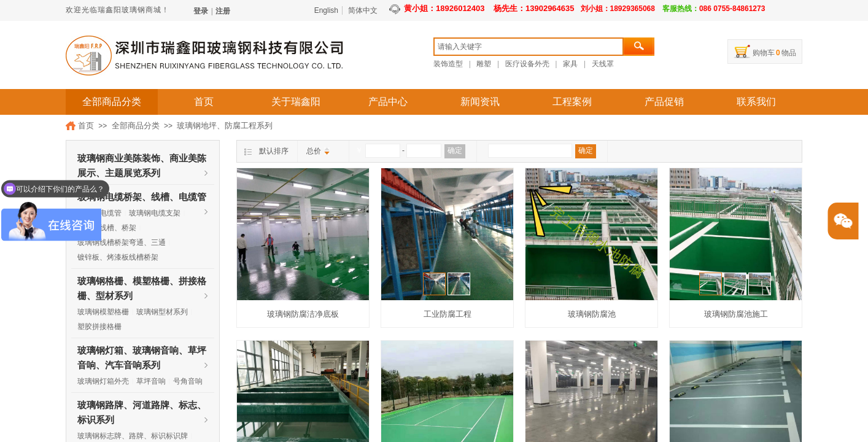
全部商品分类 (112, 102)
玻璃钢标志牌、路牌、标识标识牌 (133, 436)
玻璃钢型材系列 (162, 312)
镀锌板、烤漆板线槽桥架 (118, 257)
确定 (455, 150)
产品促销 (664, 102)
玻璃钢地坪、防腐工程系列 (225, 126)
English (326, 10)
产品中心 (388, 102)
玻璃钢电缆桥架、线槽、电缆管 (142, 197)
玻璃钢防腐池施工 (736, 314)
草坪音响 (151, 381)
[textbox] (529, 47)
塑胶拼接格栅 (99, 327)
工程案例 (572, 102)
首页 (204, 102)
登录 (201, 11)
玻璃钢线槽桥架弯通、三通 (122, 242)
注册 (223, 11)
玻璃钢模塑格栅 (103, 312)
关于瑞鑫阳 (296, 102)
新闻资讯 (480, 102)
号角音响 (188, 381)
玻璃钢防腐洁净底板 (303, 314)
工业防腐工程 (448, 314)
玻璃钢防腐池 (592, 314)
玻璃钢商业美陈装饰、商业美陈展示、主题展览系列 (142, 160)
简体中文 (363, 10)
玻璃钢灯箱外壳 (103, 381)
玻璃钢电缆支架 (155, 213)
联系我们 (756, 102)
